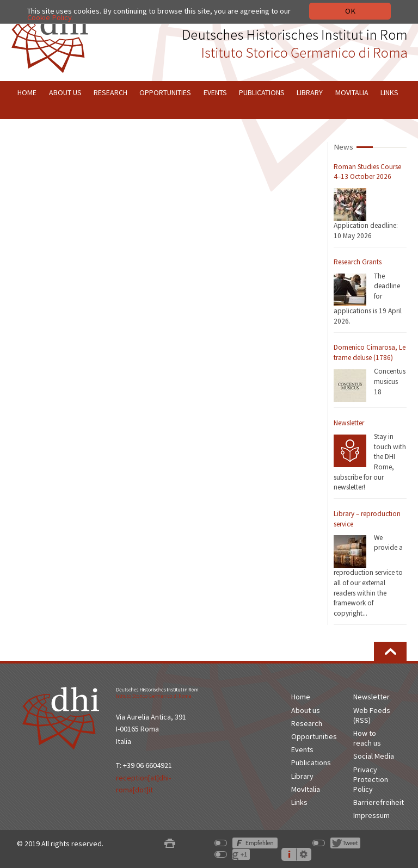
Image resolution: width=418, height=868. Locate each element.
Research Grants (358, 262)
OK (350, 11)
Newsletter (349, 423)
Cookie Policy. (50, 17)
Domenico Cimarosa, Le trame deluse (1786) (370, 352)
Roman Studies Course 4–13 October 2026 (367, 172)
